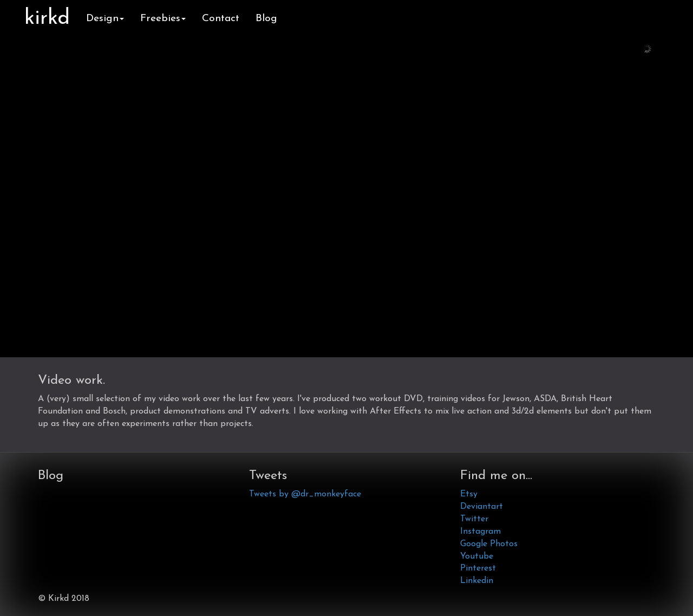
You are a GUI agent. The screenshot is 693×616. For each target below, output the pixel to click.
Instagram (480, 532)
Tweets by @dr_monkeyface (305, 494)
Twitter (474, 519)
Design (105, 19)
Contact (221, 19)
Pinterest (478, 568)
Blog (266, 19)
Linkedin (477, 581)
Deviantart (482, 507)
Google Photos (489, 544)
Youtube (477, 556)
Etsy (469, 494)
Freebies (163, 19)
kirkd (47, 19)
